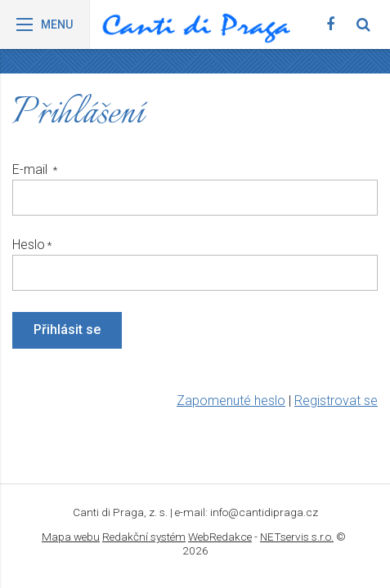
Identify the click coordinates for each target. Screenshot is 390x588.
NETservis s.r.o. (297, 537)
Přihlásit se (67, 330)
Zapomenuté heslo (231, 401)
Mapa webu (71, 537)
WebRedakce (220, 537)
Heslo (29, 245)
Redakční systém (144, 537)
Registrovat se (336, 401)
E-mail (31, 169)
